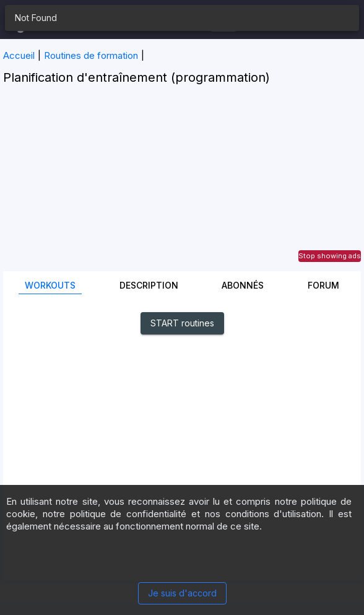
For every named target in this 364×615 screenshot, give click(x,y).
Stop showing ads (330, 256)
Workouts (50, 285)
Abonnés (243, 285)
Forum (323, 285)
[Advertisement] (182, 185)
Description (149, 285)
